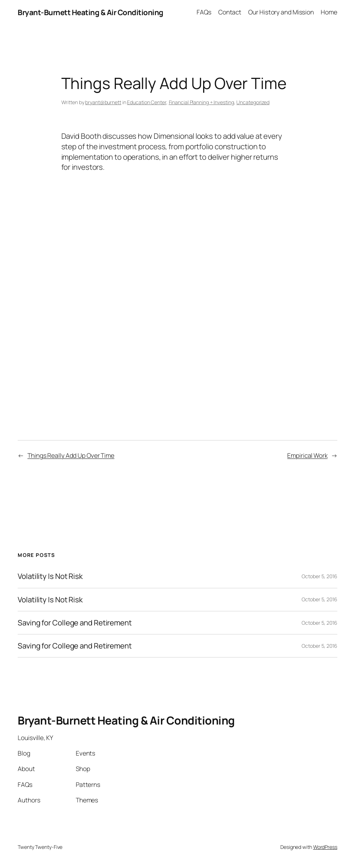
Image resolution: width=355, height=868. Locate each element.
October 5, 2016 (319, 576)
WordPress (325, 847)
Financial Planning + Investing (201, 102)
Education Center (146, 102)
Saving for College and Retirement (75, 623)
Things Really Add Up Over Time (71, 455)
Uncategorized (253, 102)
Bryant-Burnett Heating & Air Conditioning (91, 12)
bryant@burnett (103, 102)
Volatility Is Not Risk (50, 576)
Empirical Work (307, 455)
